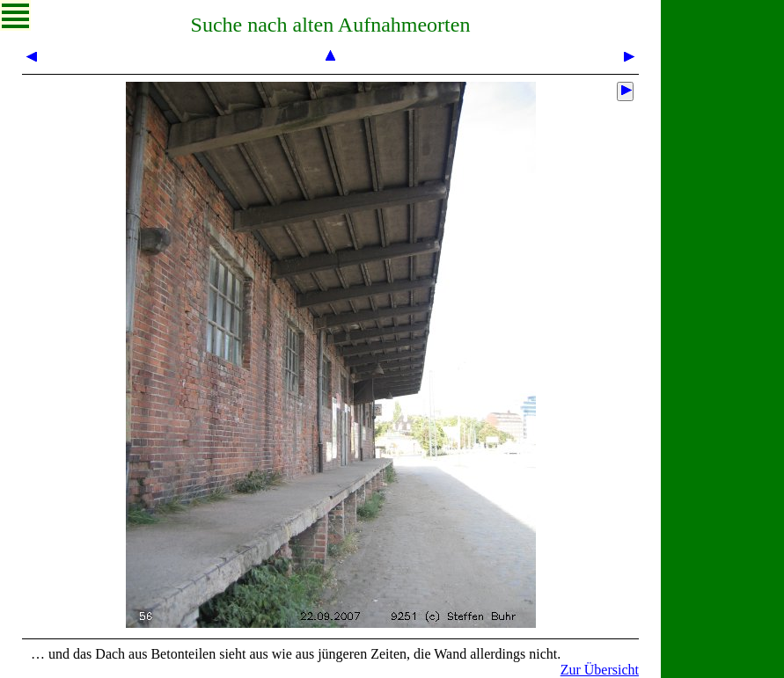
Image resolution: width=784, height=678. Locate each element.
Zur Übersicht (600, 670)
